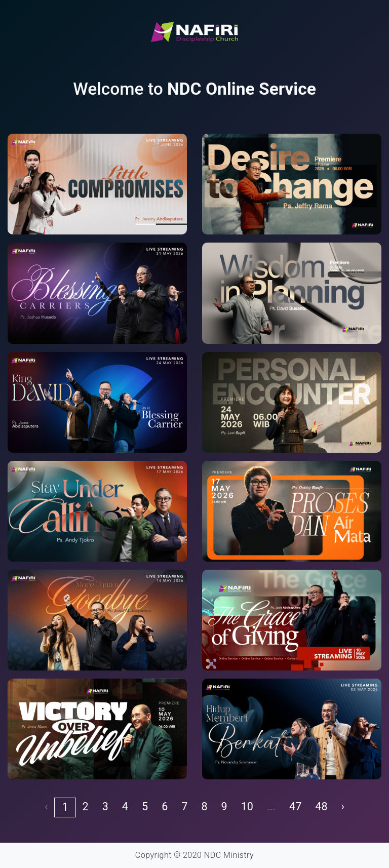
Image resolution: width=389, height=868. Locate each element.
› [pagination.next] (343, 806)
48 (321, 806)
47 (295, 806)
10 (247, 806)
